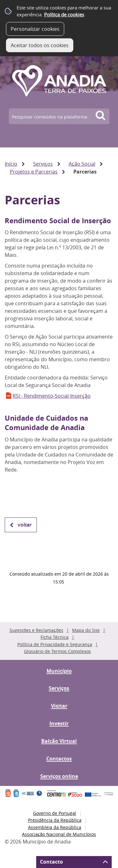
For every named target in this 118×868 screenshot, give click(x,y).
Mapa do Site (86, 630)
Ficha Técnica (55, 637)
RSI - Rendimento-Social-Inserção (52, 396)
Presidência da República (55, 820)
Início (11, 164)
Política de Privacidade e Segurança (55, 644)
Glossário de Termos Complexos (57, 651)
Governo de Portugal (55, 813)
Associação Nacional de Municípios (59, 834)
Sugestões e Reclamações (36, 630)
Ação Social (82, 164)
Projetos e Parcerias (34, 172)
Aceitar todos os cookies (40, 45)
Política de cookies (64, 14)
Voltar (25, 525)
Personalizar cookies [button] (35, 29)
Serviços (43, 164)
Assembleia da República (55, 827)
